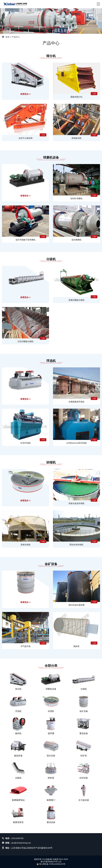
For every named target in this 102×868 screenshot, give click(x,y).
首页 (7, 37)
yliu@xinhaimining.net (21, 843)
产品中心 (16, 37)
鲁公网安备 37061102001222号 (51, 864)
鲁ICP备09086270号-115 (51, 862)
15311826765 (17, 838)
